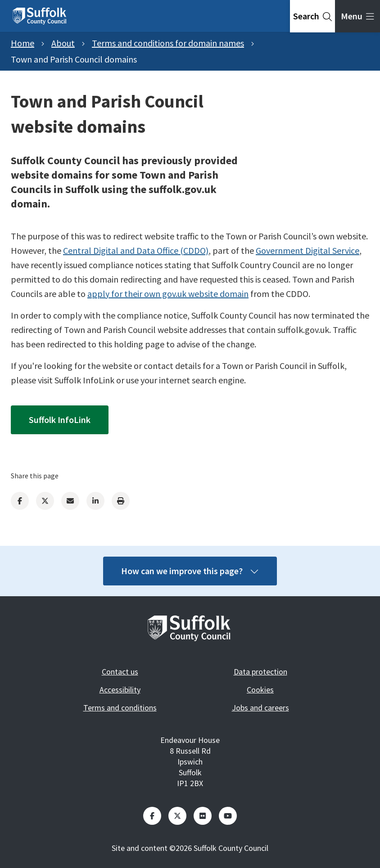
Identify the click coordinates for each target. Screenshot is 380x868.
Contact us (120, 672)
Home (23, 43)
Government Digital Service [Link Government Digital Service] (308, 250)
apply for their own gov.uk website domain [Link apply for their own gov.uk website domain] (168, 294)
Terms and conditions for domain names (168, 43)
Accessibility (120, 690)
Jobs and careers (260, 708)
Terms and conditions (120, 708)
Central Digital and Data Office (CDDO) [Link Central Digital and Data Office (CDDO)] (136, 250)
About (63, 43)
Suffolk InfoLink (60, 420)
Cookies (260, 690)
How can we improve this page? (190, 571)
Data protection (260, 672)
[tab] (312, 16)
